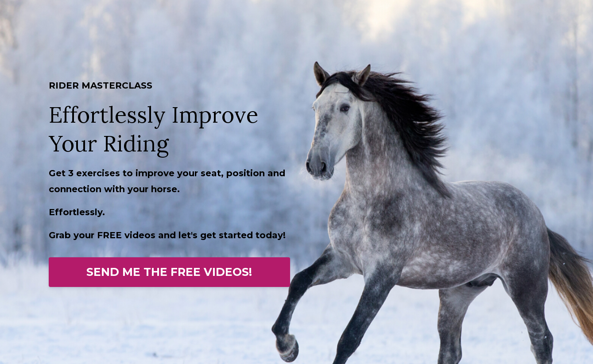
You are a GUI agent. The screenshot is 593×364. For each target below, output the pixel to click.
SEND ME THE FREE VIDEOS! (169, 272)
